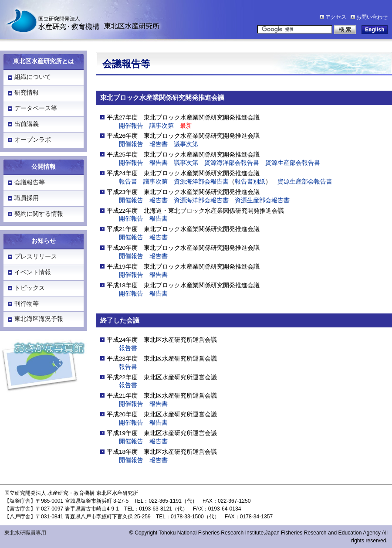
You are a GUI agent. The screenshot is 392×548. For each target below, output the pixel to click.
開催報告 (131, 126)
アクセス (336, 17)
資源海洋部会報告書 (232, 163)
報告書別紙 (250, 182)
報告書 (159, 144)
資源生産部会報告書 (293, 163)
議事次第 (162, 126)
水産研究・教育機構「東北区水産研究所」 (78, 20)
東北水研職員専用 (25, 533)
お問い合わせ (372, 17)
